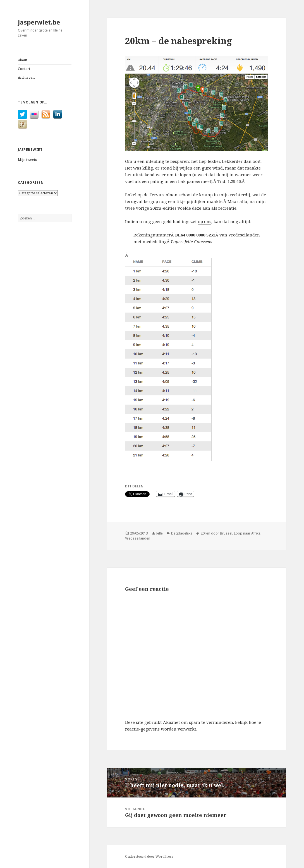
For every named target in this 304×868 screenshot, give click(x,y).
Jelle (160, 533)
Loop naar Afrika (247, 533)
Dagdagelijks (182, 533)
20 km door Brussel (216, 533)
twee (130, 208)
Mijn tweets (27, 160)
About (22, 60)
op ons (205, 221)
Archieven (26, 77)
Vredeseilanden (138, 538)
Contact (24, 69)
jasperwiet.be (39, 22)
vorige (143, 208)
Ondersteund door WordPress (149, 856)
